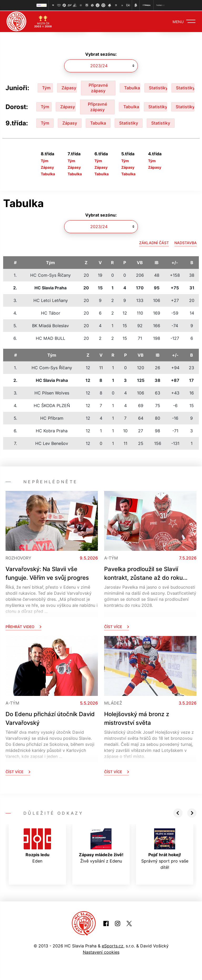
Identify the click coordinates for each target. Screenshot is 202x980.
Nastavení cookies (101, 952)
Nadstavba (186, 242)
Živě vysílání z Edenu (101, 845)
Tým (46, 88)
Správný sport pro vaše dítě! (165, 849)
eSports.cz (113, 945)
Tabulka (132, 88)
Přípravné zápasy (98, 87)
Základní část (154, 242)
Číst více (117, 626)
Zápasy (69, 88)
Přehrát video (23, 626)
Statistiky (158, 88)
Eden (37, 845)
